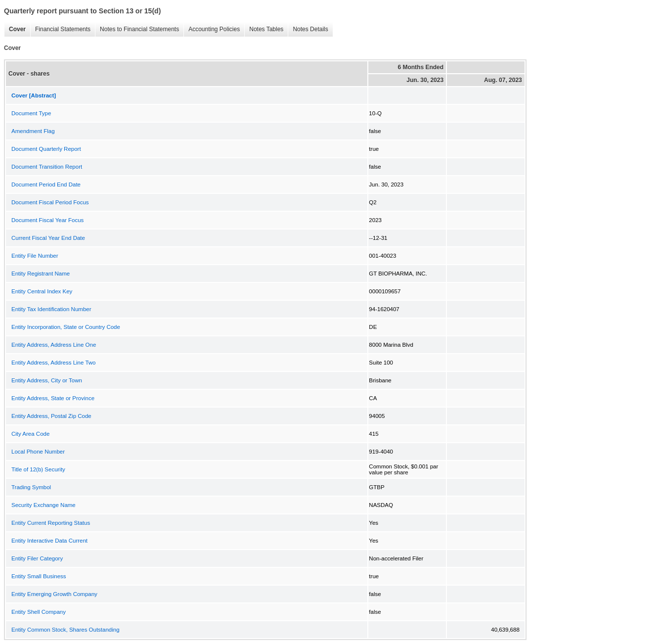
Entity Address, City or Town (47, 380)
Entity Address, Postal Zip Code (51, 416)
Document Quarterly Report (46, 149)
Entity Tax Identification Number (51, 309)
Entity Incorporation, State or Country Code (66, 327)
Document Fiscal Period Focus (50, 202)
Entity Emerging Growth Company (54, 594)
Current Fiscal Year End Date (48, 238)
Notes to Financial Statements (137, 29)
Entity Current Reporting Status (51, 523)
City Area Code (30, 434)
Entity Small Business (39, 576)
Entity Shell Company (39, 612)
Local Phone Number (38, 452)
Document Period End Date (46, 184)
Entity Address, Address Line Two (53, 363)
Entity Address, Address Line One (54, 345)
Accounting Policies (212, 29)
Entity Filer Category (37, 558)
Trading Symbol (31, 487)
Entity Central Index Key (42, 291)
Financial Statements (60, 29)
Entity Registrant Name (41, 274)
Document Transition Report (47, 167)
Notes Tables (264, 29)
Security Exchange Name (44, 505)
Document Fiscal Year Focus (47, 220)
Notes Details (308, 29)
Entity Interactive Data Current (49, 541)
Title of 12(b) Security (38, 469)
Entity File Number (35, 256)
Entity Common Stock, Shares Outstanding (66, 630)
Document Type (31, 113)
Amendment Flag (33, 131)
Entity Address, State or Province (53, 398)
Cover (15, 29)
